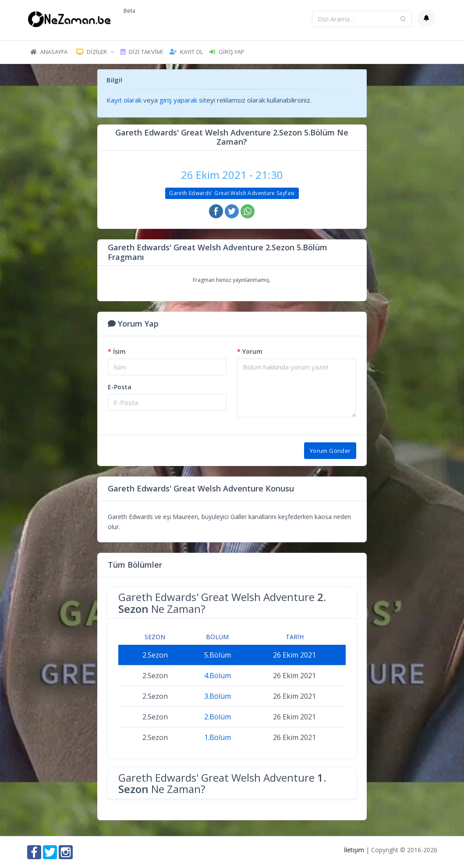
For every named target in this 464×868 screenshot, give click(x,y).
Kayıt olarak (124, 100)
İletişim (354, 850)
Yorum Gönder (330, 451)
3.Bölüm (218, 696)
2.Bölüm (218, 717)
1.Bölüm (218, 737)
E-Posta (120, 387)
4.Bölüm (218, 676)
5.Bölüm (218, 655)
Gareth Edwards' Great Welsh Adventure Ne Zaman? (222, 603)
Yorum (250, 351)
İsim (117, 351)
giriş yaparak (178, 100)
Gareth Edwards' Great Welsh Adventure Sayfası (232, 193)
